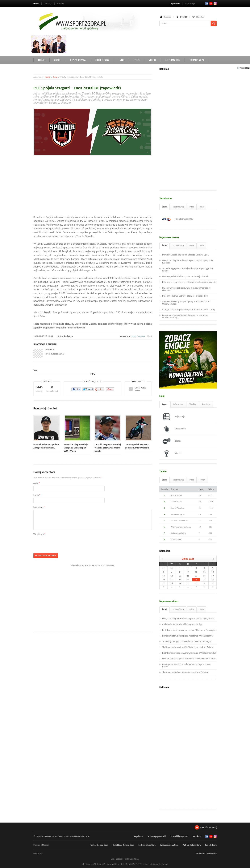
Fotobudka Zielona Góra (206, 854)
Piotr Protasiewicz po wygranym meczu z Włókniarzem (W (189, 653)
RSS (215, 3)
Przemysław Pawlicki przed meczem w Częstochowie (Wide (186, 665)
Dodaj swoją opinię (140, 389)
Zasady (172, 441)
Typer (165, 404)
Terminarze (197, 60)
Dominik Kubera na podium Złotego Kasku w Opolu (186, 255)
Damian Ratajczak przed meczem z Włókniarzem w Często (189, 659)
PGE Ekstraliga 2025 (178, 219)
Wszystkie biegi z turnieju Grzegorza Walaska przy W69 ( (188, 619)
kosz (55, 77)
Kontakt (60, 4)
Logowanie (175, 4)
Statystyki (200, 17)
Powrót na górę (208, 827)
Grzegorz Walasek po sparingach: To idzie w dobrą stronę (189, 310)
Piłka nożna (102, 60)
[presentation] (62, 543)
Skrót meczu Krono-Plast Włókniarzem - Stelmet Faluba (188, 647)
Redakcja (48, 4)
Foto (136, 60)
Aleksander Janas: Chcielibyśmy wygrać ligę (182, 624)
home (48, 77)
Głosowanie (174, 429)
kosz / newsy (138, 336)
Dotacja (183, 17)
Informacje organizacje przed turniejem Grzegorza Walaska (189, 282)
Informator (173, 60)
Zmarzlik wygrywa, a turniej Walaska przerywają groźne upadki (108, 448)
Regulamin (139, 836)
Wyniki (172, 453)
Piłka (192, 207)
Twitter (211, 3)
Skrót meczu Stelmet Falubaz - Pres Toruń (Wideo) (185, 672)
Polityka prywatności (157, 836)
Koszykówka (78, 60)
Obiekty (193, 404)
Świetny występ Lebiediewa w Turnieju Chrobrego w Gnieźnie (186, 289)
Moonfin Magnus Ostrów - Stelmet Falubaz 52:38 (185, 296)
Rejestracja (190, 4)
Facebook (207, 3)
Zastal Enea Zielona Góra (123, 845)
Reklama (167, 17)
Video (152, 60)
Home (36, 4)
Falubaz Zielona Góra (99, 845)
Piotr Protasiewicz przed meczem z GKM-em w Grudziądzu (189, 630)
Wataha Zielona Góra (169, 845)
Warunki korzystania (179, 836)
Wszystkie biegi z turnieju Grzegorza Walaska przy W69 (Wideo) (76, 448)
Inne (121, 60)
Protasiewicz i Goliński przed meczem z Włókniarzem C (187, 636)
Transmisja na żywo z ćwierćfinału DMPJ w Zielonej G (187, 641)
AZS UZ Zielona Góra (192, 845)
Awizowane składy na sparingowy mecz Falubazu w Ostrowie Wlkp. (186, 303)
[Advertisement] (137, 44)
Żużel (58, 60)
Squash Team (211, 845)
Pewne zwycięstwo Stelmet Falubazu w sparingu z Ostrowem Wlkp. (185, 316)
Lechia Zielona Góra (147, 845)
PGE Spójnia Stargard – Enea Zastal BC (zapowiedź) (77, 88)
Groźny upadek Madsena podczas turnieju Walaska (186, 276)
